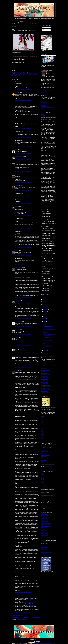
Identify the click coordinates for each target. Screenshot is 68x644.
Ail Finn (17, 300)
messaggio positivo (27, 75)
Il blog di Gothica (44, 532)
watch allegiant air (30, 600)
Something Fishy (44, 547)
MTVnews (43, 109)
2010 (44, 305)
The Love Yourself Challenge (47, 552)
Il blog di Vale (44, 531)
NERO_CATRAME (19, 156)
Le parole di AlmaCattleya (46, 387)
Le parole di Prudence (45, 385)
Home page (26, 617)
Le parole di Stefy (45, 391)
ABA (42, 453)
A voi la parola (44, 369)
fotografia (20, 75)
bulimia (29, 74)
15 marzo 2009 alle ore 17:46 (23, 89)
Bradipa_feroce (18, 322)
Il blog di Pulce (44, 519)
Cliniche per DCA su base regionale (48, 463)
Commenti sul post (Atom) (21, 619)
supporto (19, 75)
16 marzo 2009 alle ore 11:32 (23, 190)
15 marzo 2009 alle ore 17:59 (23, 100)
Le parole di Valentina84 (46, 378)
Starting (43, 430)
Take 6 (43, 481)
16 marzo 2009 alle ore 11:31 (23, 182)
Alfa (16, 150)
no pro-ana (34, 75)
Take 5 (43, 480)
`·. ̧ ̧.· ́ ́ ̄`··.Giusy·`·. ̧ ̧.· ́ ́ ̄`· (19, 348)
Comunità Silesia (44, 458)
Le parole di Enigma (45, 388)
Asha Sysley (18, 329)
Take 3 (43, 477)
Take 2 (43, 476)
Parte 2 (43, 417)
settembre (46, 313)
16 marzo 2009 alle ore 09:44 (23, 172)
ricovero (14, 75)
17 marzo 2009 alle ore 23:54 (23, 353)
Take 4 (43, 478)
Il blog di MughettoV (45, 526)
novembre (46, 310)
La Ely (16, 163)
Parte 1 (43, 416)
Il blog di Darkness (45, 535)
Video (42, 438)
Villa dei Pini (44, 450)
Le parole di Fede (45, 379)
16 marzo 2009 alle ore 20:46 (23, 255)
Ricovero (43, 105)
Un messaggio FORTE (48, 337)
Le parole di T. (44, 372)
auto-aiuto (24, 74)
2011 (44, 303)
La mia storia (44, 104)
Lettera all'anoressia (45, 106)
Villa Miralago (44, 456)
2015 (44, 296)
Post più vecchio (36, 617)
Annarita (17, 337)
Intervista (45, 333)
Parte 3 (43, 419)
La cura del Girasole (45, 455)
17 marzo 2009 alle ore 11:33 (23, 319)
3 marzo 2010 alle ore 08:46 (23, 612)
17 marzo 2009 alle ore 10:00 (23, 304)
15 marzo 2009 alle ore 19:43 (23, 153)
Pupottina (17, 175)
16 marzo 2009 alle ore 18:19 (23, 229)
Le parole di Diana (45, 382)
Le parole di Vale (44, 376)
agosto (45, 315)
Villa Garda (43, 462)
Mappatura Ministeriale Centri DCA (48, 464)
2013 (44, 300)
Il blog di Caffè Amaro (45, 525)
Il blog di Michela (44, 521)
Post (43, 27)
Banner (43, 432)
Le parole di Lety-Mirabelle (46, 375)
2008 (44, 353)
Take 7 (43, 482)
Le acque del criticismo (48, 347)
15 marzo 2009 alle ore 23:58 (23, 160)
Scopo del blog (44, 102)
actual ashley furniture (34, 597)
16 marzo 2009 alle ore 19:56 (23, 248)
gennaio (45, 351)
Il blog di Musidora (45, 520)
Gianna (17, 251)
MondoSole (43, 454)
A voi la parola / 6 (47, 328)
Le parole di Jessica (45, 370)
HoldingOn (43, 551)
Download (44, 363)
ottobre (45, 311)
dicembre (45, 308)
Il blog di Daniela (44, 515)
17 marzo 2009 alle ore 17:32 (23, 334)
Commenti (45, 30)
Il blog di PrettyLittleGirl (46, 517)
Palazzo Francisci (45, 451)
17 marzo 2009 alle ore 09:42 (23, 297)
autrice (47, 506)
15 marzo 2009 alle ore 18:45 (23, 128)
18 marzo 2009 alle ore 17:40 (23, 592)
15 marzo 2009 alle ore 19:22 (23, 137)
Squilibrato (17, 356)
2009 (44, 306)
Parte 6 (43, 423)
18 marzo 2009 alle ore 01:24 (23, 368)
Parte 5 (43, 421)
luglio (45, 316)
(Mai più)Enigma (18, 268)
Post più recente (15, 617)
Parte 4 (43, 420)
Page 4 (43, 437)
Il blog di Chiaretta (45, 514)
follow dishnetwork (31, 605)
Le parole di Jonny (45, 381)
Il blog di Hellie (44, 527)
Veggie (17, 371)
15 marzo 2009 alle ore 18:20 (23, 119)
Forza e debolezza (47, 339)
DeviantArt (43, 114)
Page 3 (43, 436)
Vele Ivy (17, 92)
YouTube (43, 116)
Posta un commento (16, 615)
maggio (45, 320)
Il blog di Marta (44, 529)
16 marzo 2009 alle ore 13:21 (23, 197)
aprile (45, 322)
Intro (42, 473)
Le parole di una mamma (46, 390)
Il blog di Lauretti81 (45, 534)
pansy (16, 206)
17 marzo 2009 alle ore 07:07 (23, 265)
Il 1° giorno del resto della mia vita (48, 108)
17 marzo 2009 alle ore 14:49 (23, 326)
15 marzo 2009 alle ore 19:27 (23, 147)
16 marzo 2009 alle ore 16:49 (23, 215)
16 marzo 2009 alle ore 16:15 (23, 203)
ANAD (42, 546)
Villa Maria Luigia (45, 459)
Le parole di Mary (45, 373)
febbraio (45, 349)
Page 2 (43, 434)
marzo (45, 323)
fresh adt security (28, 608)
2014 (44, 298)
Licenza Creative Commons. (48, 509)
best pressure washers (29, 602)
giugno (45, 318)
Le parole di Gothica (45, 393)
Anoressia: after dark (34, 5)
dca (32, 74)
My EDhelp (43, 548)
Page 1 (43, 433)
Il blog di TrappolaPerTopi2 (46, 523)
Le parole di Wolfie (45, 384)
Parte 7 (43, 424)
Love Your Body (44, 550)
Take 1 (43, 475)
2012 (44, 301)
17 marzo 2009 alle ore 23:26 (23, 345)
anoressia (19, 74)
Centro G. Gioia (44, 460)
